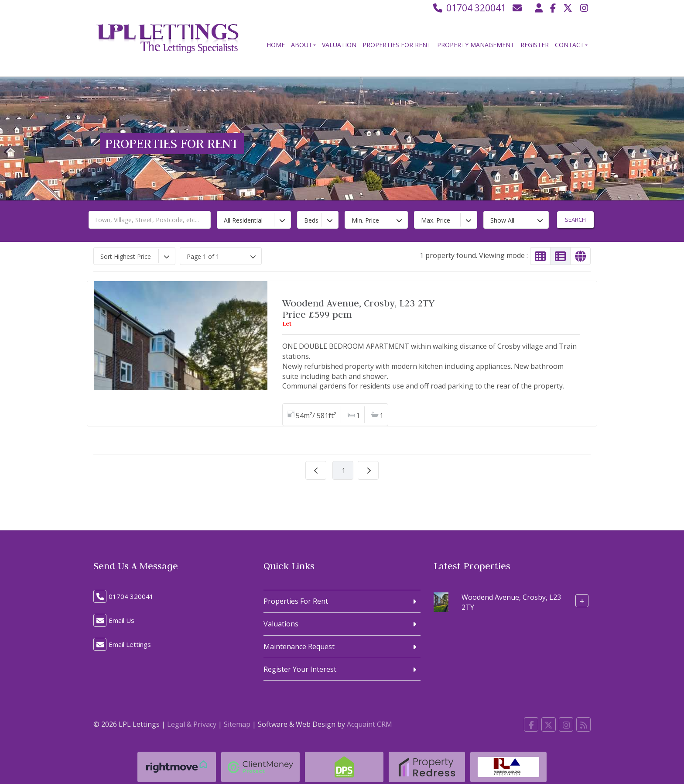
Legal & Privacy (192, 724)
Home (276, 45)
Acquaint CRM (369, 724)
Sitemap (237, 724)
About (303, 45)
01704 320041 (469, 8)
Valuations (281, 624)
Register (535, 45)
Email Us (121, 620)
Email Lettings (130, 644)
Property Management (476, 45)
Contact (571, 45)
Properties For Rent (397, 45)
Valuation (339, 45)
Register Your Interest (300, 669)
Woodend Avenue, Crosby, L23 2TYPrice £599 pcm (358, 309)
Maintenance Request (299, 646)
